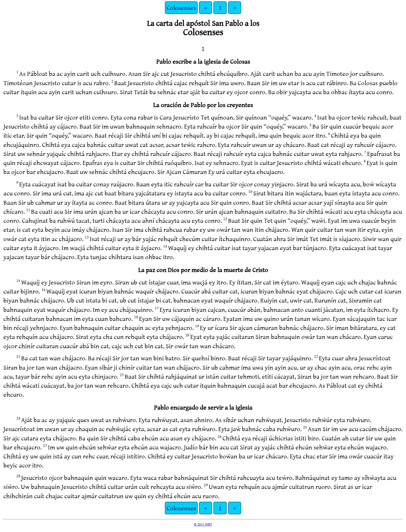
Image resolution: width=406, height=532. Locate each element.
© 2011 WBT (203, 524)
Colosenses (181, 7)
